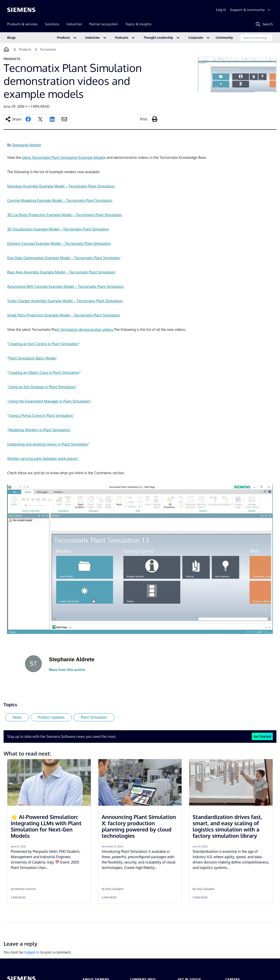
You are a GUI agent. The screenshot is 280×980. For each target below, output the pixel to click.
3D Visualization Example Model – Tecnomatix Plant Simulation (58, 229)
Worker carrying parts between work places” (43, 459)
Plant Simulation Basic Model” (33, 358)
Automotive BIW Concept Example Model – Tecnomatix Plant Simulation (66, 286)
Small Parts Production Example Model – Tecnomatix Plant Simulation (64, 315)
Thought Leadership (158, 38)
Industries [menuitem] (74, 24)
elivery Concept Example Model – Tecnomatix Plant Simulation (60, 243)
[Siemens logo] (21, 10)
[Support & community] (251, 10)
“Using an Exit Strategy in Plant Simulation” (42, 387)
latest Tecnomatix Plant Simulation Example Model (63, 157)
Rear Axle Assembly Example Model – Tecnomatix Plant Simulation (61, 272)
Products (63, 38)
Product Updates (51, 717)
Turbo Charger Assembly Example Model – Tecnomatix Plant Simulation (65, 301)
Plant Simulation (94, 717)
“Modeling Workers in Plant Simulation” (39, 430)
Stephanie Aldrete (27, 145)
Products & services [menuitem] (22, 24)
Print (144, 119)
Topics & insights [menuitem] (138, 24)
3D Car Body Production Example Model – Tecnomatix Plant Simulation (64, 215)
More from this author (67, 670)
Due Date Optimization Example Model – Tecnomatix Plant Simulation (64, 258)
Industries (92, 38)
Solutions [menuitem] (52, 24)
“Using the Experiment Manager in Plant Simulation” (49, 401)
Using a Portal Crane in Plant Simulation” (41, 416)
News (17, 717)
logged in (32, 952)
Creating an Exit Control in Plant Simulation (43, 344)
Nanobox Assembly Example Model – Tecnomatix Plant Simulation (61, 186)
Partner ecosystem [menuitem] (104, 24)
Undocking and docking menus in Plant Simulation (48, 444)
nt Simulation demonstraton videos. (85, 330)
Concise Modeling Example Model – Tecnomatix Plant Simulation (60, 200)
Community (224, 38)
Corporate (196, 38)
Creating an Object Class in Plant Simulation (44, 373)
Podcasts (122, 38)
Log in (221, 10)
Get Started (262, 736)
